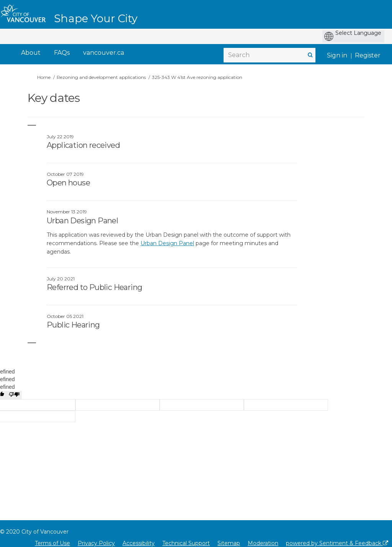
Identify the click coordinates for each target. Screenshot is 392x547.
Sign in (337, 55)
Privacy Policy (96, 543)
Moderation (263, 543)
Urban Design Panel (167, 243)
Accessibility (139, 543)
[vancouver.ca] (104, 53)
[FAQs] (62, 53)
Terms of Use (52, 543)
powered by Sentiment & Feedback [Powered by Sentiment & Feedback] (337, 543)
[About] (31, 53)
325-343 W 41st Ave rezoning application (197, 77)
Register (368, 55)
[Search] (269, 55)
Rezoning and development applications (101, 77)
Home (44, 77)
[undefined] (14, 395)
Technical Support (186, 543)
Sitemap (229, 543)
